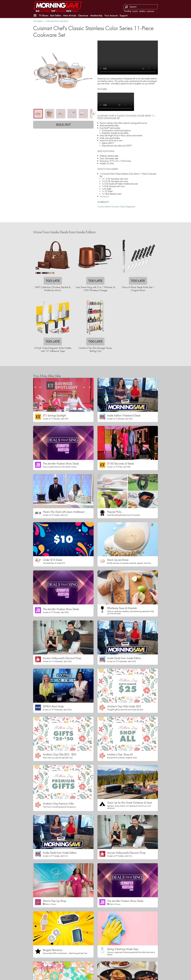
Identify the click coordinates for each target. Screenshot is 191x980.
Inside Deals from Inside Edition (57, 21)
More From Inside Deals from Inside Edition (64, 232)
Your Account (111, 15)
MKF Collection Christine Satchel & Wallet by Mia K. (53, 289)
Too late (53, 281)
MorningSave (38, 21)
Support (124, 15)
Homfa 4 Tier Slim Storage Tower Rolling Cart (95, 349)
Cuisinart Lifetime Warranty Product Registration (116, 207)
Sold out (63, 125)
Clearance (83, 15)
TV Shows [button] (44, 15)
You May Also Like (47, 376)
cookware (150, 11)
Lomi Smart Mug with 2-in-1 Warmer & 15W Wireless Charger (95, 289)
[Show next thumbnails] (94, 114)
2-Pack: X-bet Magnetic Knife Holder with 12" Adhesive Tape (53, 349)
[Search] (126, 7)
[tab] (38, 114)
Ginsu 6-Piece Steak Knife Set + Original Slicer (138, 289)
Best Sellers (56, 15)
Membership (96, 15)
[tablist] (63, 114)
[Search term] (141, 7)
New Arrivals (70, 15)
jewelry (135, 11)
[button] (35, 15)
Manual (105, 196)
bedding (142, 11)
